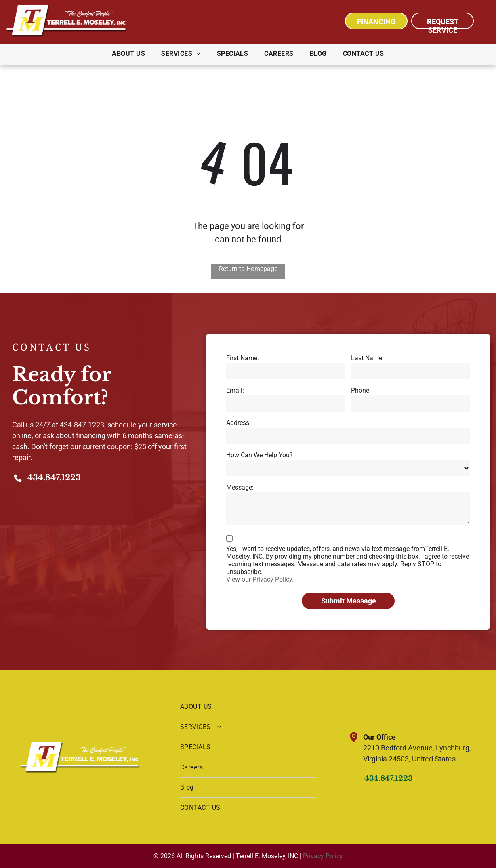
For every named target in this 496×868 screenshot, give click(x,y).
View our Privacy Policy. (260, 579)
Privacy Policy (323, 856)
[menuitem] (128, 54)
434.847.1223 (54, 477)
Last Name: (367, 358)
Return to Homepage (248, 269)
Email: (235, 390)
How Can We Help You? (260, 455)
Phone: (361, 390)
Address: (239, 423)
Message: (240, 487)
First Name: (243, 358)
